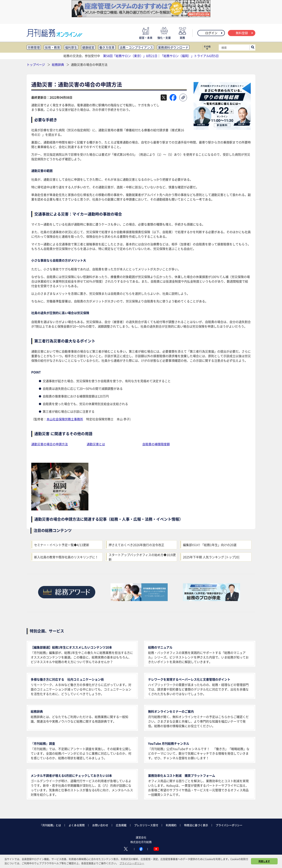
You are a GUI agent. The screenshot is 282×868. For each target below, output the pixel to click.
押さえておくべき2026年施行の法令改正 (136, 545)
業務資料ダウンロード (173, 47)
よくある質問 (77, 825)
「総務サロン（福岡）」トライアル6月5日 (190, 56)
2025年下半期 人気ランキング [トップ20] (211, 557)
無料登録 (245, 33)
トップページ (36, 64)
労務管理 (34, 47)
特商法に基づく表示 (196, 825)
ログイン (214, 33)
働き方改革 (107, 47)
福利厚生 (71, 47)
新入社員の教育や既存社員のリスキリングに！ (66, 557)
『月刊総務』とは (50, 825)
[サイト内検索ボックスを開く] (253, 48)
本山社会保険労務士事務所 (65, 419)
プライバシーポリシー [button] (132, 863)
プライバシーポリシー (229, 825)
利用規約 (171, 825)
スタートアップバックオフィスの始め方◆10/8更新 (142, 557)
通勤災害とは (96, 444)
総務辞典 (58, 64)
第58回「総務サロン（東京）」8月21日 (130, 56)
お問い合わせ (100, 825)
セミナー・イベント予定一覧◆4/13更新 (62, 545)
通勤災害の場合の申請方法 (50, 444)
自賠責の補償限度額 (156, 444)
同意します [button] (264, 861)
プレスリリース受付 (146, 825)
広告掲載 (121, 825)
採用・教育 (52, 47)
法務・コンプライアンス (136, 47)
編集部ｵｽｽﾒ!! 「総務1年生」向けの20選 (210, 545)
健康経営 (88, 47)
